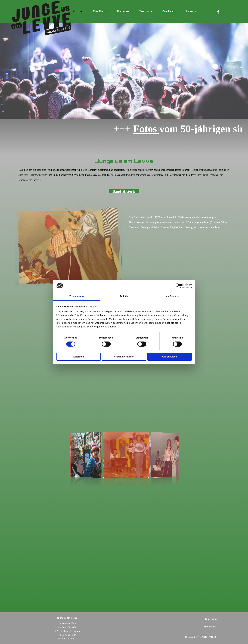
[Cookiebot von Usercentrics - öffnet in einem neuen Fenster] (178, 286)
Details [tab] (124, 296)
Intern (191, 11)
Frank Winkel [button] (208, 637)
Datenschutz (211, 627)
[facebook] (218, 12)
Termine (146, 11)
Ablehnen (78, 357)
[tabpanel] (124, 176)
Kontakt (168, 11)
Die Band (100, 11)
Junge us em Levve (67, 618)
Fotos (159, 129)
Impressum (211, 619)
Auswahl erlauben (124, 357)
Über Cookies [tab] (171, 296)
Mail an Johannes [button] (67, 639)
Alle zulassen (169, 357)
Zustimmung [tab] (77, 296)
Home (78, 11)
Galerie (123, 11)
